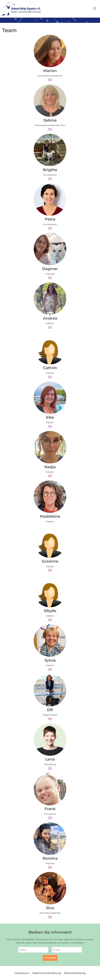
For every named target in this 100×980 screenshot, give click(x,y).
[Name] (33, 950)
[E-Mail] (67, 950)
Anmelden (50, 958)
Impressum (22, 973)
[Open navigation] (95, 9)
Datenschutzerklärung (47, 973)
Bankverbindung (75, 973)
